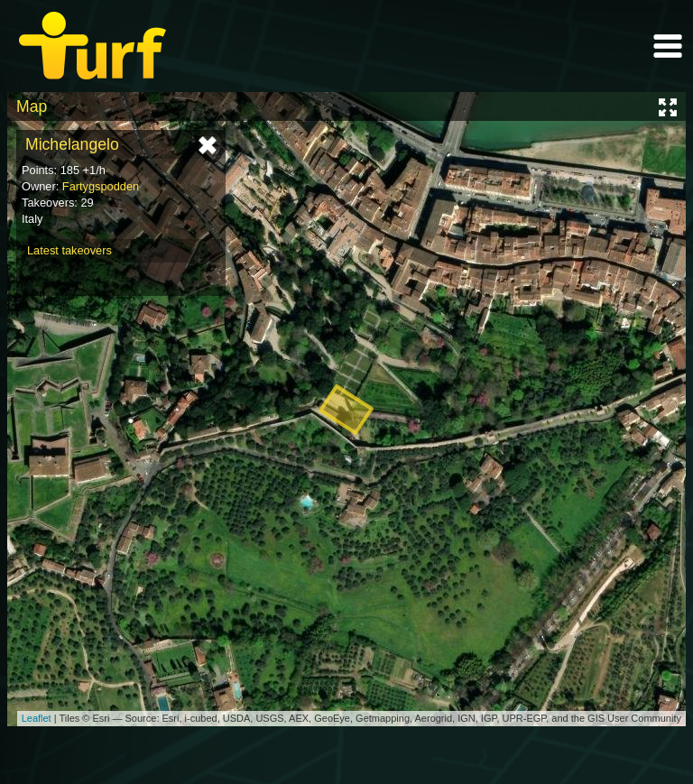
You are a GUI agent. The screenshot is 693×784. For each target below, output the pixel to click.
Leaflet (37, 718)
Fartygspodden (101, 186)
